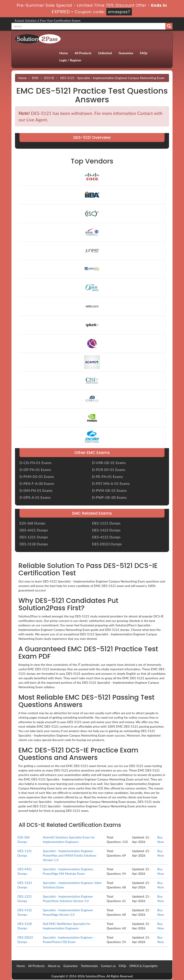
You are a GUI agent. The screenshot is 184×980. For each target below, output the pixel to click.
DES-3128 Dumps (34, 544)
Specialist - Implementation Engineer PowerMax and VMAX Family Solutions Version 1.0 (70, 855)
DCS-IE (49, 78)
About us (54, 966)
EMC (35, 78)
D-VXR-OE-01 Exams (109, 463)
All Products (83, 53)
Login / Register (70, 60)
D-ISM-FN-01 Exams (36, 490)
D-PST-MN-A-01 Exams (111, 483)
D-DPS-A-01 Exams (35, 497)
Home (64, 53)
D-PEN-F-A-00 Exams (37, 483)
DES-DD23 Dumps (107, 544)
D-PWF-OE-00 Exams (109, 497)
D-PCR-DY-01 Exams (109, 470)
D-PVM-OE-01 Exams (109, 490)
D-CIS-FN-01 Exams (35, 463)
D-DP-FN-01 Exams (35, 470)
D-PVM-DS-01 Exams (37, 476)
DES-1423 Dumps (106, 530)
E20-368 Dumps (32, 523)
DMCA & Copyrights (143, 966)
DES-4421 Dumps (34, 530)
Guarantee (126, 53)
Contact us (108, 966)
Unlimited (105, 53)
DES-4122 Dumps (106, 537)
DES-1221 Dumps (34, 537)
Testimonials (89, 966)
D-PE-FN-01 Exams (107, 476)
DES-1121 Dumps (106, 523)
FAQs (144, 53)
